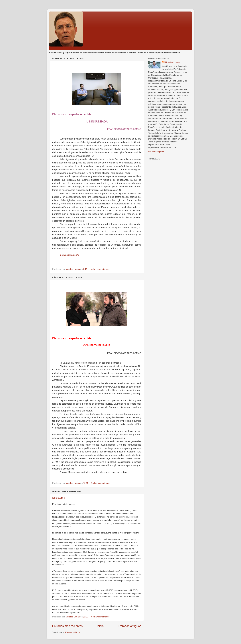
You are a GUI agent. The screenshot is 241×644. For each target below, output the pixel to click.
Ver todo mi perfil (156, 151)
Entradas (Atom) (73, 632)
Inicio (100, 626)
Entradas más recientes (67, 626)
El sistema (59, 498)
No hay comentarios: (100, 269)
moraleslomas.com (69, 255)
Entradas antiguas (130, 626)
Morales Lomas (173, 62)
